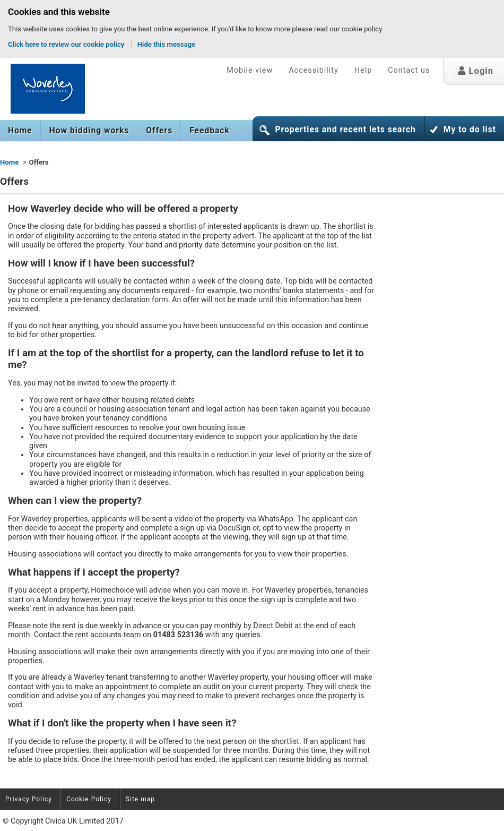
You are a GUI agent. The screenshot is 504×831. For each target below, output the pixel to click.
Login (476, 71)
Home (20, 131)
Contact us (409, 70)
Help (363, 70)
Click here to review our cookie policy (67, 44)
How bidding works (89, 131)
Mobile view (250, 70)
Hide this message (167, 44)
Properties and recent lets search (345, 130)
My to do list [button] (470, 130)
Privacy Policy (29, 799)
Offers (159, 131)
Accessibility (314, 70)
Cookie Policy (89, 799)
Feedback (210, 131)
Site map (140, 799)
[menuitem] (20, 131)
